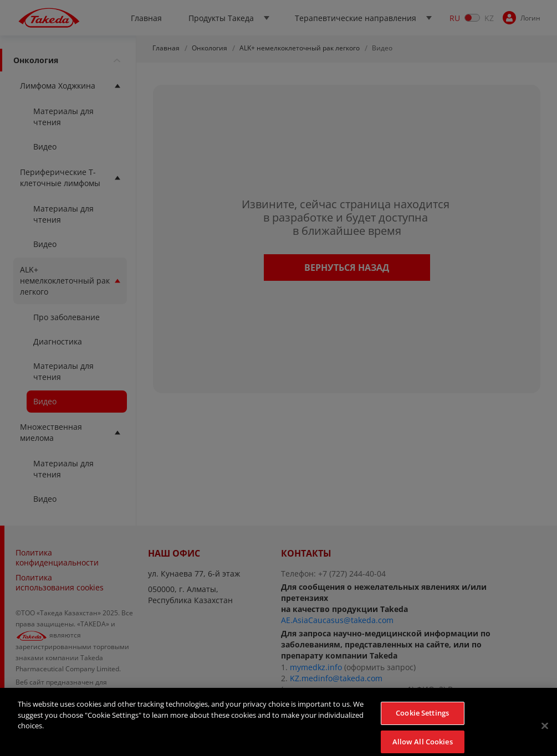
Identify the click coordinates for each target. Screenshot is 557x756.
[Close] (545, 732)
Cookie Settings (422, 719)
